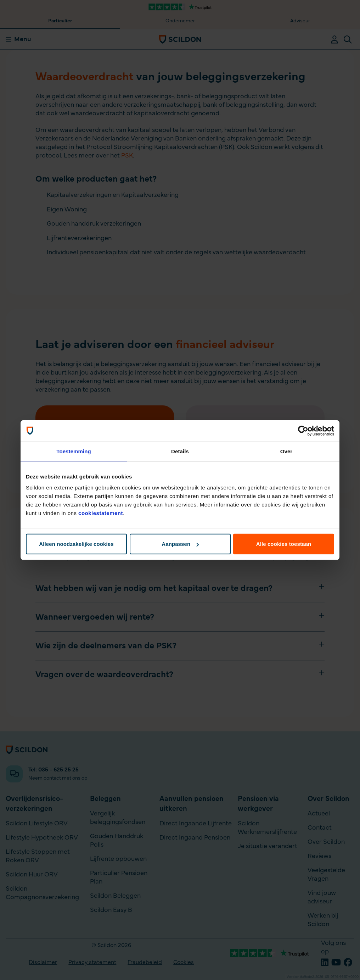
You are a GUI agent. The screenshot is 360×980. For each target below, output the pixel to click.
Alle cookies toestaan (284, 544)
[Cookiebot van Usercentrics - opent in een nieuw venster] (303, 431)
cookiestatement (101, 513)
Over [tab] (286, 451)
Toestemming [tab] (74, 451)
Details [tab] (180, 451)
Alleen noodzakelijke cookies (76, 544)
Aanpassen (180, 544)
